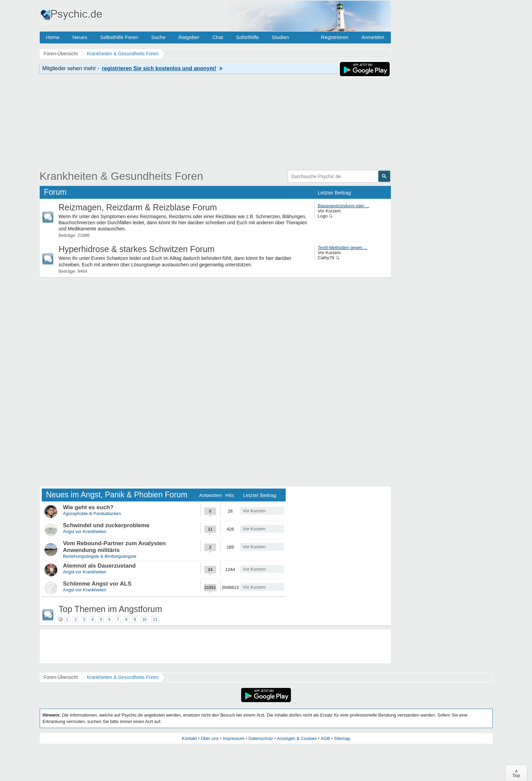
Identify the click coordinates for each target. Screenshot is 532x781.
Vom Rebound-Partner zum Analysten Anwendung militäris (115, 547)
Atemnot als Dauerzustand (99, 566)
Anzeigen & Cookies (297, 738)
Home (53, 37)
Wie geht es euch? (88, 507)
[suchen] (333, 176)
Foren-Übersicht (61, 677)
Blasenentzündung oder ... (344, 206)
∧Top (516, 773)
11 (155, 620)
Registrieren (335, 37)
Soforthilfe (247, 37)
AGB (325, 738)
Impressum (233, 738)
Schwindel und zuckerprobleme (106, 525)
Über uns (210, 738)
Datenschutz (261, 738)
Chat (218, 37)
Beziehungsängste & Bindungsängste (100, 556)
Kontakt (189, 738)
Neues (80, 37)
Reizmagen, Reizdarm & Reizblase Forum (138, 207)
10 (144, 620)
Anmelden (373, 37)
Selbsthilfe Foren (119, 37)
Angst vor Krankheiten (85, 531)
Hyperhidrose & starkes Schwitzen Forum (137, 249)
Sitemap (342, 738)
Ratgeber (189, 37)
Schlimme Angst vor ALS (97, 584)
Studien (280, 37)
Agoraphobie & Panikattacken (92, 513)
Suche (158, 37)
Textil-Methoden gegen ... (343, 247)
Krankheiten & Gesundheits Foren (121, 176)
